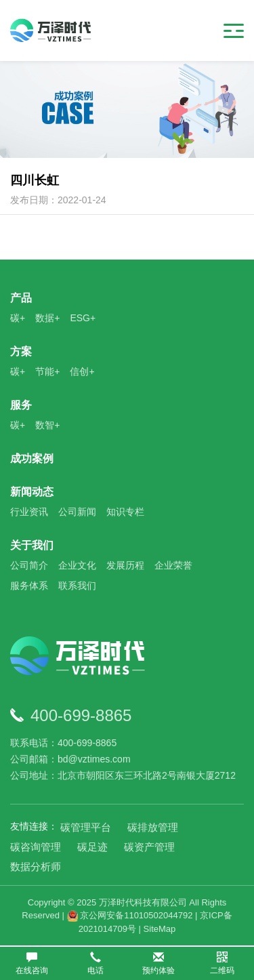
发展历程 (125, 565)
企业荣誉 (173, 565)
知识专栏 (125, 512)
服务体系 (29, 586)
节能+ (47, 371)
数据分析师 (36, 866)
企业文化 (77, 565)
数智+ (47, 425)
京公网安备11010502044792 (130, 915)
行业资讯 (29, 512)
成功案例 (32, 458)
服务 (21, 405)
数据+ (47, 318)
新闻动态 (32, 492)
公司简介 (29, 565)
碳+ (18, 318)
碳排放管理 (153, 827)
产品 (21, 298)
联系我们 (77, 586)
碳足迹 (92, 847)
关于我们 (32, 545)
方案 (21, 351)
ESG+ (83, 318)
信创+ (82, 371)
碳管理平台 (86, 827)
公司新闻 (77, 512)
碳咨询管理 (36, 847)
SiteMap (160, 929)
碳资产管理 (149, 847)
